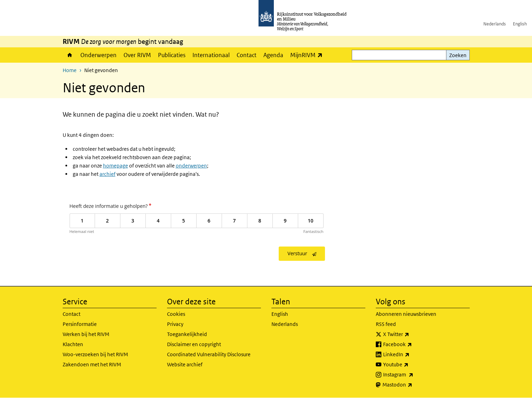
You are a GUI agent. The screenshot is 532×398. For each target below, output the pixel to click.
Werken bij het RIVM (86, 334)
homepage (116, 166)
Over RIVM (137, 55)
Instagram (414, 375)
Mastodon (413, 385)
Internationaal (211, 55)
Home (70, 55)
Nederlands (495, 24)
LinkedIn (412, 354)
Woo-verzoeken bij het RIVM (95, 354)
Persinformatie (80, 324)
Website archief (185, 364)
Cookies (176, 314)
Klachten (73, 344)
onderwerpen (191, 166)
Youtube (411, 365)
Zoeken (458, 55)
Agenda (273, 55)
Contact (247, 55)
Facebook (413, 344)
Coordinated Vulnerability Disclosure (209, 354)
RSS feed (386, 324)
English (520, 24)
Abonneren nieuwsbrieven (406, 314)
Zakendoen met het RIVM (92, 364)
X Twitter (411, 334)
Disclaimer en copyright (194, 344)
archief (108, 174)
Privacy (175, 324)
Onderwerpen (98, 55)
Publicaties (172, 55)
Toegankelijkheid (187, 334)
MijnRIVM (308, 55)
